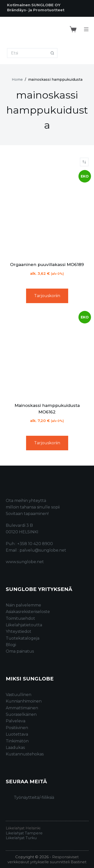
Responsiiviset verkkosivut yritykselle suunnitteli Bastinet (47, 859)
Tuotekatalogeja (23, 638)
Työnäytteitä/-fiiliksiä (34, 797)
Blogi (11, 645)
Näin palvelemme (23, 605)
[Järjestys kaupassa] (84, 162)
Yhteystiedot (19, 631)
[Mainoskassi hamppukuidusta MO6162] (47, 355)
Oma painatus (20, 651)
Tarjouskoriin (47, 296)
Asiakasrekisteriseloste (28, 612)
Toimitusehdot (20, 618)
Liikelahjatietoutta (24, 625)
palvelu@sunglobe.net (43, 550)
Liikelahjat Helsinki (23, 828)
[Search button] (53, 53)
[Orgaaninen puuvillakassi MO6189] (47, 214)
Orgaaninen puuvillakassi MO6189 (47, 265)
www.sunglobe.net (25, 562)
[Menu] (86, 29)
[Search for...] (27, 53)
